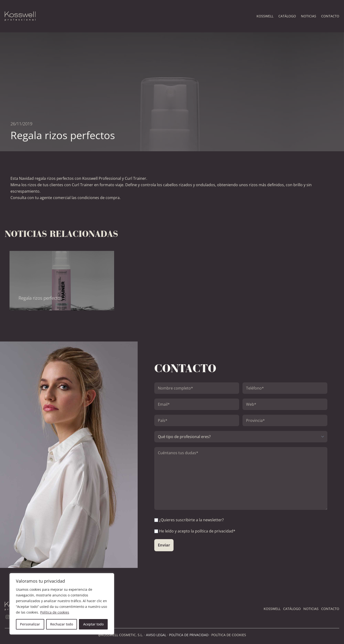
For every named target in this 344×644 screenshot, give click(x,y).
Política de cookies (55, 612)
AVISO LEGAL (156, 635)
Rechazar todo (62, 624)
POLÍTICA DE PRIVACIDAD (189, 635)
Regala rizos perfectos (40, 298)
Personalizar (30, 624)
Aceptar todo (93, 624)
